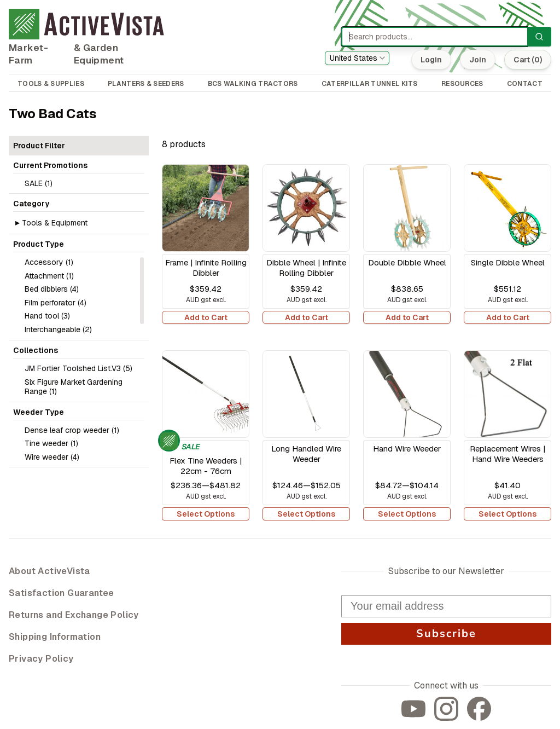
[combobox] (357, 58)
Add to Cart (206, 317)
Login (431, 60)
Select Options (206, 514)
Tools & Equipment (55, 223)
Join (478, 60)
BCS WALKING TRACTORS (253, 84)
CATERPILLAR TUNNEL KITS (370, 84)
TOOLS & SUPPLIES (51, 84)
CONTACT (525, 84)
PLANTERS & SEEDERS (146, 84)
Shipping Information (55, 637)
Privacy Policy (41, 659)
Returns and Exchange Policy (74, 615)
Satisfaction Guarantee (62, 593)
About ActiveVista (49, 571)
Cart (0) (528, 60)
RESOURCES (462, 84)
